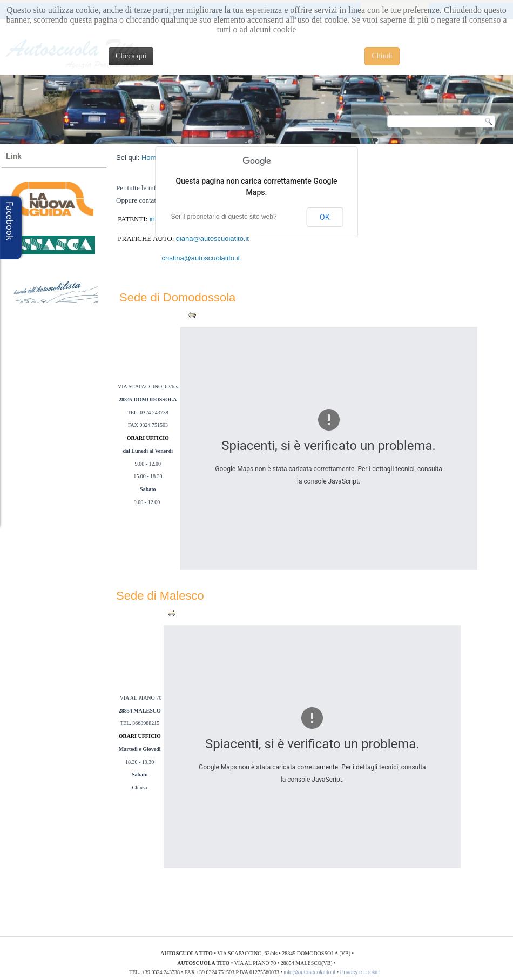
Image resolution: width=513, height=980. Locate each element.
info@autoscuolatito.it (309, 972)
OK (325, 217)
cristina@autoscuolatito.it (201, 258)
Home (151, 157)
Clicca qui (131, 56)
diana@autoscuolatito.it (212, 239)
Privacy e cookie (361, 972)
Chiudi (382, 56)
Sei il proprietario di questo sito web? (224, 217)
